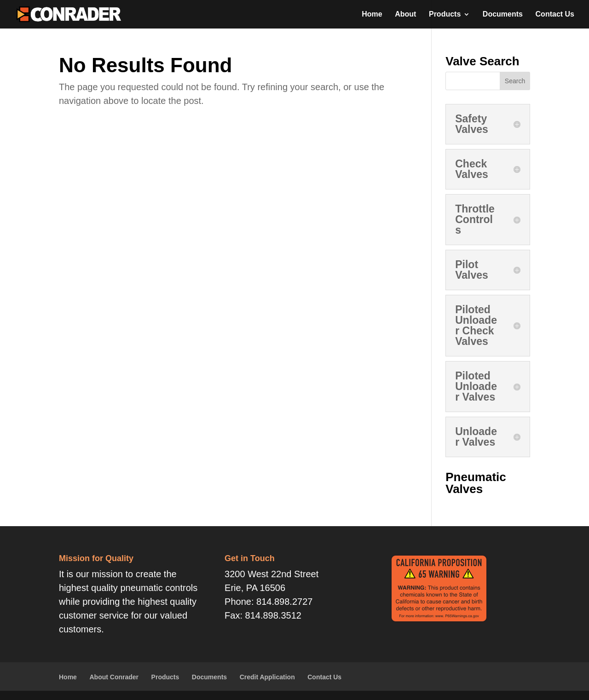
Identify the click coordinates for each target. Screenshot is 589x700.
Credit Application (267, 677)
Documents (503, 14)
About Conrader (114, 677)
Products (445, 14)
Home (372, 14)
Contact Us (555, 14)
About (405, 14)
